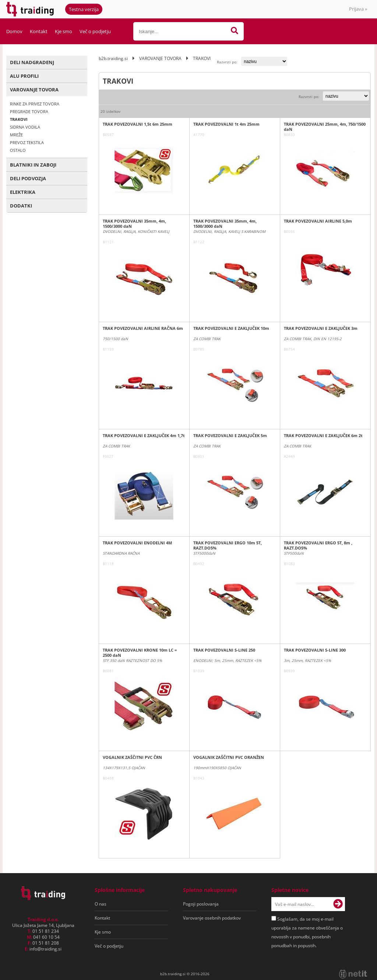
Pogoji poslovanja (201, 904)
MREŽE (16, 135)
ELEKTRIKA (23, 192)
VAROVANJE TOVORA (34, 90)
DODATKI (21, 206)
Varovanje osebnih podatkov (212, 918)
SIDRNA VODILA (25, 127)
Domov (14, 31)
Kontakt (39, 31)
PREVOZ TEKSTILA (27, 142)
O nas (101, 904)
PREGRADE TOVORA (29, 111)
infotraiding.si (45, 949)
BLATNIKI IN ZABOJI (33, 165)
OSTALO (18, 150)
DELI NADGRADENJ (32, 62)
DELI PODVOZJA (28, 178)
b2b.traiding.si (113, 58)
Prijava (358, 9)
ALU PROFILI (24, 76)
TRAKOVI (19, 119)
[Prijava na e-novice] (338, 904)
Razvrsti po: (227, 62)
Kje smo (64, 31)
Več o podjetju (95, 31)
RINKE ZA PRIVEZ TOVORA (35, 104)
